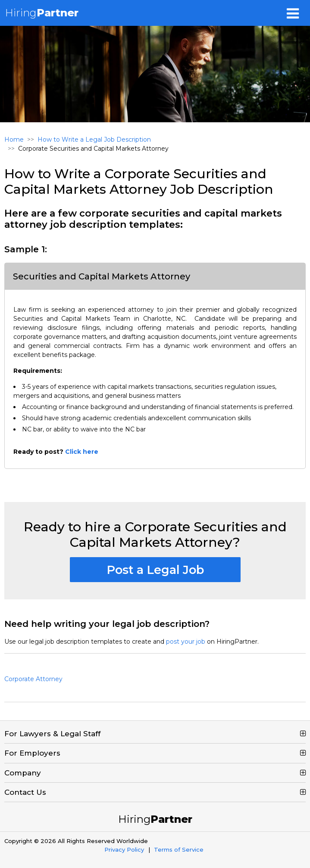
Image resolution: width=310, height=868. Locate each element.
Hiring (42, 13)
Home (14, 139)
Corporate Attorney (33, 679)
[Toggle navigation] (293, 13)
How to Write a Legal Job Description (94, 139)
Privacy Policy (124, 849)
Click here (82, 452)
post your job (186, 642)
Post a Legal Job (155, 570)
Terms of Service (179, 849)
